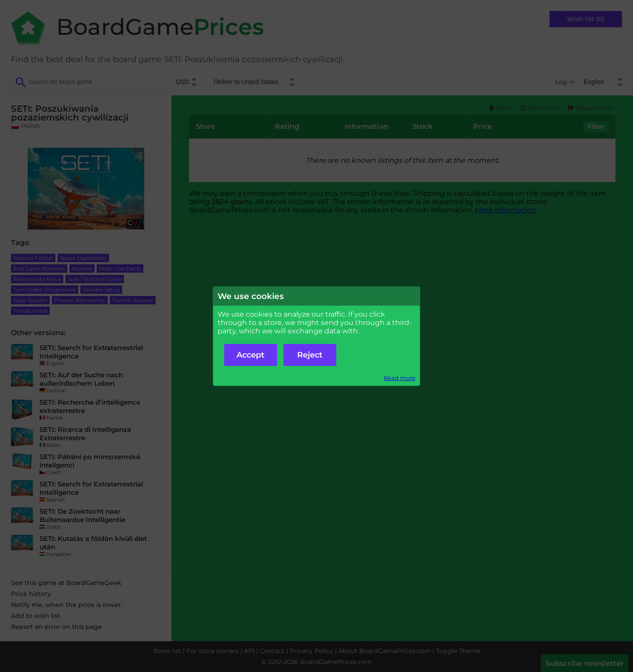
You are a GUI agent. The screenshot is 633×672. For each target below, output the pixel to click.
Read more (400, 378)
